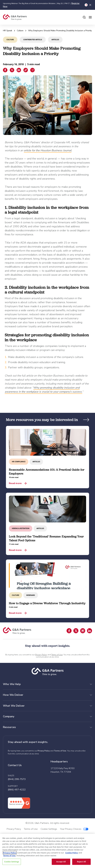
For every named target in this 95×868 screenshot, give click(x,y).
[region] (48, 851)
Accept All (61, 862)
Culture (20, 31)
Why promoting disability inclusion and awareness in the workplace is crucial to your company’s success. (43, 390)
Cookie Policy (72, 853)
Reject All (82, 862)
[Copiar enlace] (26, 70)
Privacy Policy (41, 655)
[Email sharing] (32, 70)
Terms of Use (57, 655)
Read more (15, 483)
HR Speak (8, 31)
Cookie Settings (12, 862)
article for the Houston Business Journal (48, 150)
